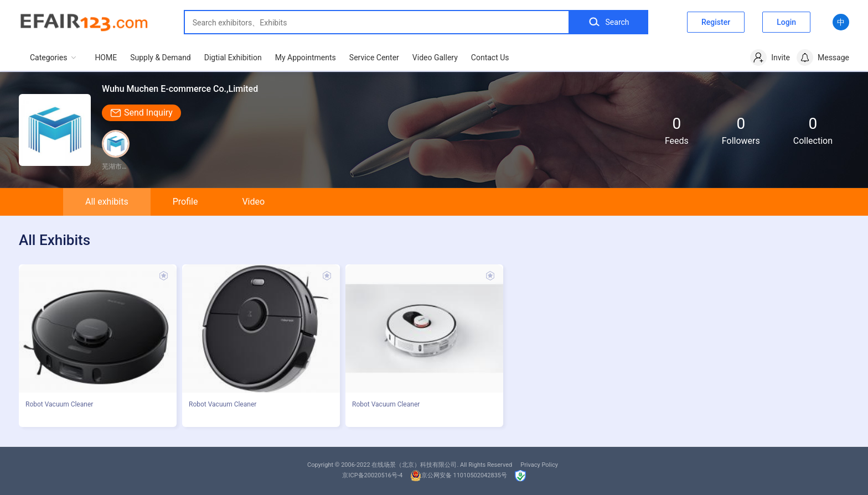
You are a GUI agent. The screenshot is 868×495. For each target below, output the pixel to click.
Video (253, 202)
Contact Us (490, 58)
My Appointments (306, 58)
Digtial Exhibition (233, 58)
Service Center (374, 58)
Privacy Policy (539, 465)
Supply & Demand (161, 58)
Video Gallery (435, 58)
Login (786, 22)
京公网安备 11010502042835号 (459, 475)
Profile (185, 202)
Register (716, 22)
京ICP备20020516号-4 (372, 475)
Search (609, 22)
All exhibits (107, 202)
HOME (106, 58)
